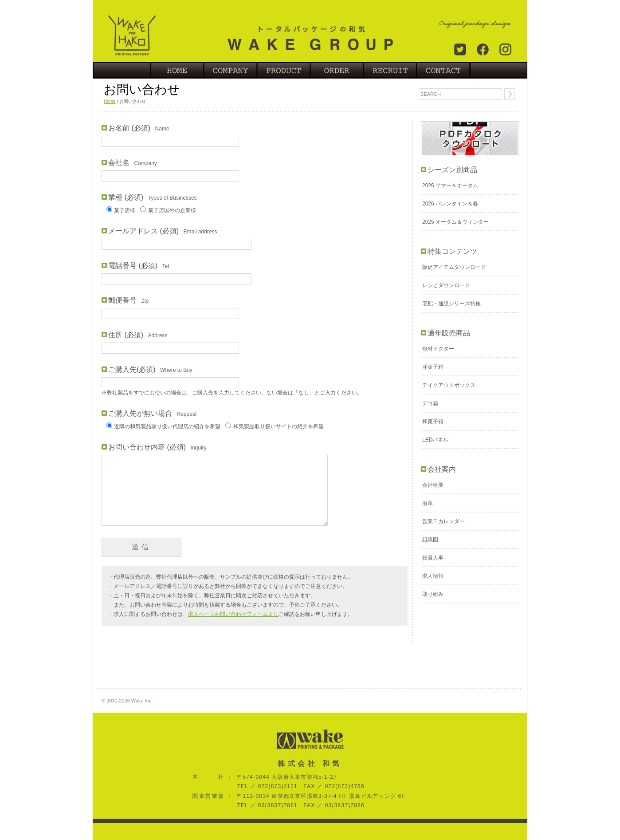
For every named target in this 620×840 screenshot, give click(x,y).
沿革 (428, 503)
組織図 (430, 540)
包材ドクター (438, 349)
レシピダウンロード (446, 285)
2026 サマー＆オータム (450, 185)
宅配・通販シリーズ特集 (451, 304)
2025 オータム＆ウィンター (455, 222)
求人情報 (433, 576)
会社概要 (433, 485)
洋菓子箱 (433, 367)
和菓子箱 (433, 422)
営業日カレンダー (443, 521)
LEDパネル (435, 440)
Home (110, 101)
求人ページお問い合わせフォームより (233, 614)
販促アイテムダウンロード (454, 267)
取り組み (433, 594)
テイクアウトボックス (449, 385)
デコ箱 (430, 403)
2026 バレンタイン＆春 (450, 204)
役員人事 (433, 558)
